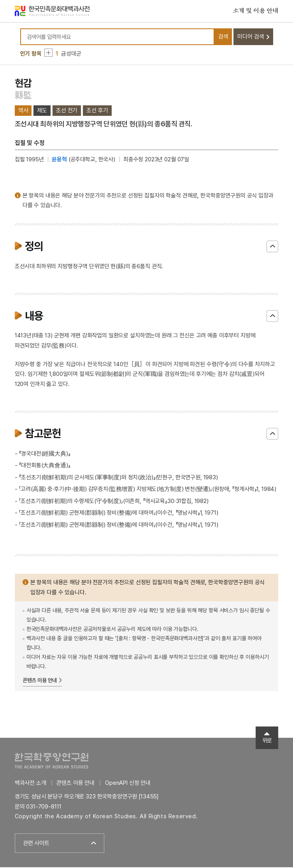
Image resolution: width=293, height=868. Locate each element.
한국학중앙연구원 (52, 761)
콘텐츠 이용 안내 (40, 681)
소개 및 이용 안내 (256, 11)
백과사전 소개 (31, 784)
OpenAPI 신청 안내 (128, 784)
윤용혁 (59, 160)
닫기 (272, 247)
